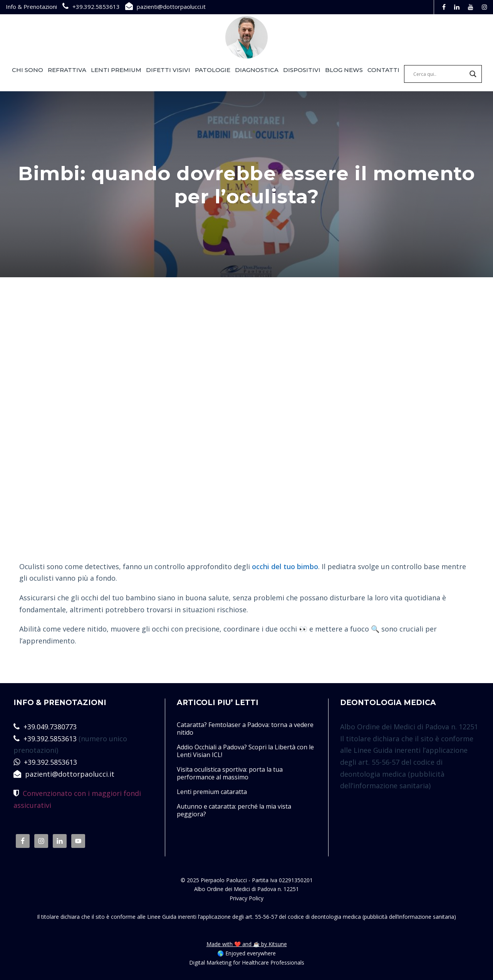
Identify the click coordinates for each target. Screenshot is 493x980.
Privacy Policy (246, 898)
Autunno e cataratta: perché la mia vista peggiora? (234, 810)
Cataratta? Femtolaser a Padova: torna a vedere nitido (245, 729)
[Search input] (439, 74)
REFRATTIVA (67, 70)
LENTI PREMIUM (116, 70)
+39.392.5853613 (96, 7)
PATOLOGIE (213, 70)
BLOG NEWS (344, 70)
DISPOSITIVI (302, 70)
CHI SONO (28, 70)
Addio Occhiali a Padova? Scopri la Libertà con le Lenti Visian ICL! (245, 751)
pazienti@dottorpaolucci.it (171, 7)
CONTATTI (383, 70)
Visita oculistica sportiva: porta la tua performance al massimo (230, 773)
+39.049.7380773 (50, 727)
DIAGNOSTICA (257, 70)
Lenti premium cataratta (212, 792)
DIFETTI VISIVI (168, 70)
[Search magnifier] (473, 74)
